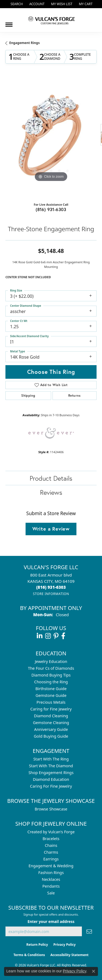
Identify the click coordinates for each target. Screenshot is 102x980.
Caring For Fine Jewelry (51, 786)
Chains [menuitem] (51, 845)
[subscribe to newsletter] (89, 932)
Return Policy (37, 945)
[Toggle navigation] (9, 23)
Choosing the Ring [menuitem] (51, 682)
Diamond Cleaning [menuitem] (51, 716)
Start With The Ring (51, 759)
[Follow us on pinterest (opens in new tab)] (56, 636)
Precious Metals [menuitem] (51, 702)
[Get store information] (51, 594)
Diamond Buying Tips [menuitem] (51, 675)
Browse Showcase (51, 809)
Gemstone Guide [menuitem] (51, 695)
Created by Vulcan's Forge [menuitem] (51, 832)
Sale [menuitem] (51, 893)
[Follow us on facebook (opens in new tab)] (63, 636)
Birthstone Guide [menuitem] (51, 689)
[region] (51, 138)
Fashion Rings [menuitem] (51, 873)
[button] (16, 4)
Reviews (51, 492)
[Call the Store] (51, 587)
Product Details (51, 478)
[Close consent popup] (94, 971)
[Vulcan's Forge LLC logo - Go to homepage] (51, 20)
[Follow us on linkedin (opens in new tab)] (40, 636)
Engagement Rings (24, 43)
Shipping (28, 395)
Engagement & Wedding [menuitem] (51, 866)
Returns (75, 395)
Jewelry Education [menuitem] (51, 661)
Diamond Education (51, 779)
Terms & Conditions (29, 955)
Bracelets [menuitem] (51, 839)
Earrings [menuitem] (51, 859)
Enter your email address (51, 921)
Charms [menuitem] (51, 852)
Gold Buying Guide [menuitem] (51, 736)
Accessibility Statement (69, 955)
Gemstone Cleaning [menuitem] (51, 723)
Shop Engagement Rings (51, 773)
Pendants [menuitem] (51, 886)
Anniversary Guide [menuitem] (51, 729)
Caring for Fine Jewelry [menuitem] (51, 709)
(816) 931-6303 (51, 209)
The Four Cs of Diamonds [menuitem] (51, 668)
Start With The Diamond (51, 766)
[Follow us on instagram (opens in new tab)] (48, 636)
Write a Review (51, 529)
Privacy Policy (64, 945)
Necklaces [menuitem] (51, 879)
